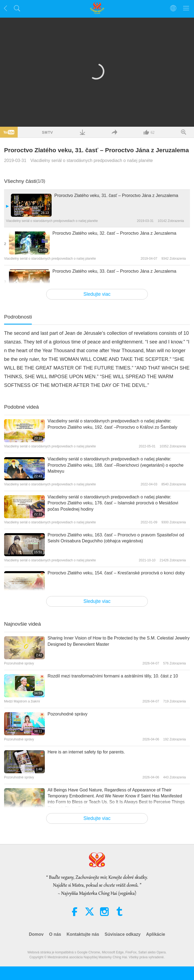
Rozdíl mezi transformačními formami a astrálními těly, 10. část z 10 (113, 676)
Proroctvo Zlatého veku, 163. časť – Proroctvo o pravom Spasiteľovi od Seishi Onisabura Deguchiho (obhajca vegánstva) (116, 538)
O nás (55, 934)
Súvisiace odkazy (123, 934)
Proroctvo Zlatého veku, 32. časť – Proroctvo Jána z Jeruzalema (114, 233)
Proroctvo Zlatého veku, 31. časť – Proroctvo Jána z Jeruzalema (116, 195)
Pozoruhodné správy (68, 714)
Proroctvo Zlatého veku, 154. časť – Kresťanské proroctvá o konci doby (116, 573)
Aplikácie (155, 934)
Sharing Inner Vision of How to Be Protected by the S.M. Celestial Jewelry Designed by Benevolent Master (119, 641)
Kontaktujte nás (83, 934)
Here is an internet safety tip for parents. (86, 752)
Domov (36, 934)
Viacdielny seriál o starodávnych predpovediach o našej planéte (92, 160)
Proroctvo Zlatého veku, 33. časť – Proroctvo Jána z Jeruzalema (114, 271)
